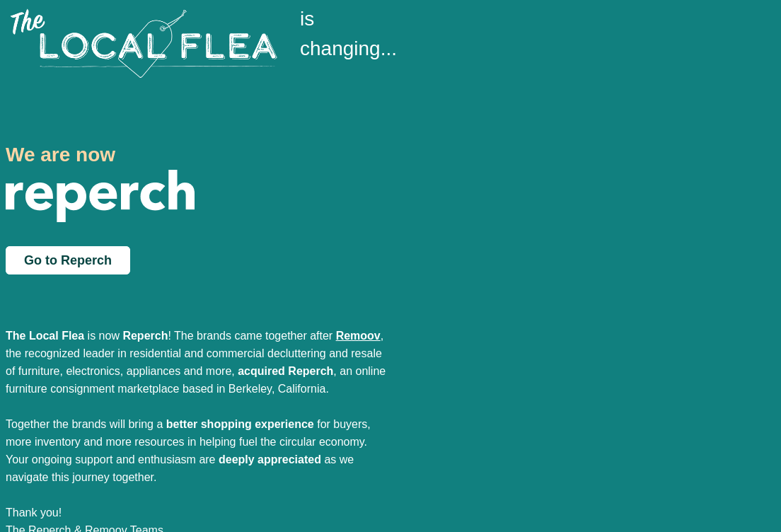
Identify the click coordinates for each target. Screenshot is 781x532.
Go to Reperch (68, 260)
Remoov (358, 336)
